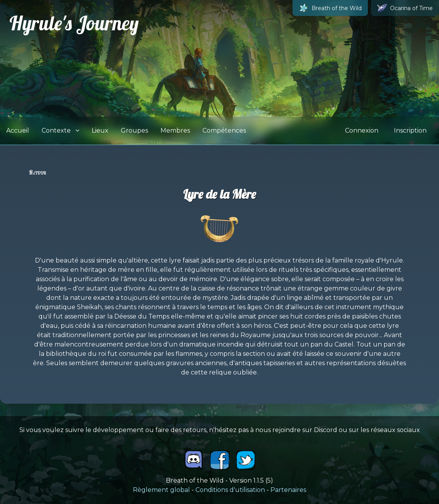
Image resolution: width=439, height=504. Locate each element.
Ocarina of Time (405, 8)
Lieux (100, 130)
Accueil (18, 130)
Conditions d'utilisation (230, 490)
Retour (37, 172)
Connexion (362, 130)
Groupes (134, 130)
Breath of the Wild (330, 8)
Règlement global (161, 490)
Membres (175, 130)
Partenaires (288, 490)
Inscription (410, 130)
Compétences (224, 130)
